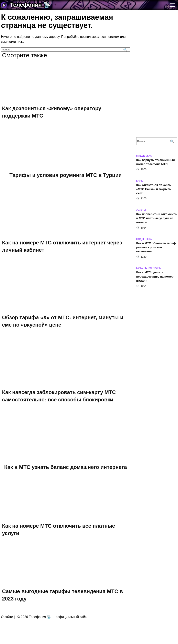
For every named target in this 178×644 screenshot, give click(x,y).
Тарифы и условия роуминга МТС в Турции (65, 175)
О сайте (7, 617)
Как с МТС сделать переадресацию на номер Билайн (155, 277)
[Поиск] (125, 50)
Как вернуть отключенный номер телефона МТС (155, 162)
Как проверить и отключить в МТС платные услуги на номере (156, 218)
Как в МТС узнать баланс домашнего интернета (66, 467)
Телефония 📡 (30, 5)
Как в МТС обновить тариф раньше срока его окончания (156, 247)
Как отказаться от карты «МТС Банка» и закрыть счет (154, 189)
